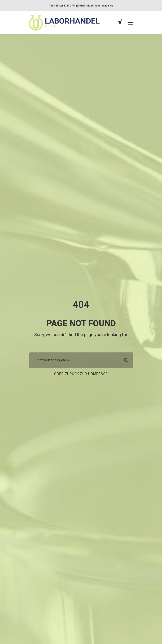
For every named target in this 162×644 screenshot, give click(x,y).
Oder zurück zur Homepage (81, 374)
